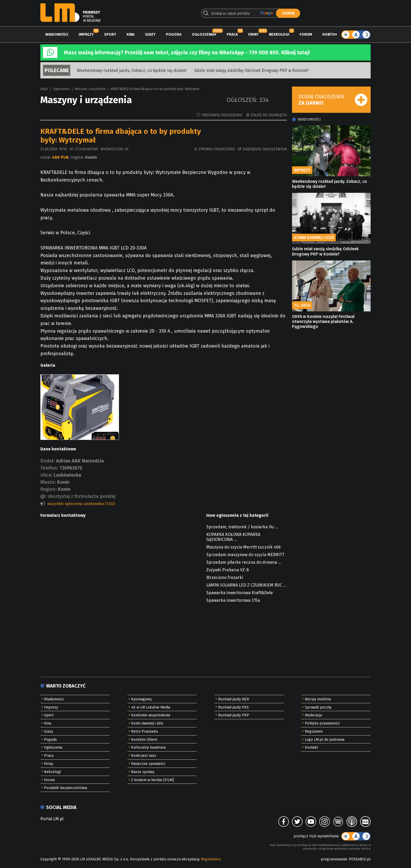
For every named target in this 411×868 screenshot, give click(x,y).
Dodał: (48, 461)
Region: (48, 489)
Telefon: (49, 468)
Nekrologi (279, 34)
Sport (110, 34)
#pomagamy (141, 699)
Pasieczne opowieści (148, 764)
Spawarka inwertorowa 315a (233, 600)
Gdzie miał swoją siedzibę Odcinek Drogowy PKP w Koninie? (251, 70)
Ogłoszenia (203, 34)
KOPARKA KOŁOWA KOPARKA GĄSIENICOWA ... (233, 537)
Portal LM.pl (52, 819)
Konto (329, 34)
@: (43, 496)
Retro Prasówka (144, 731)
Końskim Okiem (144, 740)
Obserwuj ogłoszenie (222, 115)
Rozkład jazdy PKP (234, 715)
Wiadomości (57, 34)
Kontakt (311, 747)
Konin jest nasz (144, 756)
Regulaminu (211, 859)
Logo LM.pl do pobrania (325, 740)
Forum (306, 34)
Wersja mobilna (318, 699)
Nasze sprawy (143, 772)
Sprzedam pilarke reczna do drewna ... (244, 562)
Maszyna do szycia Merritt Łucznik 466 (244, 547)
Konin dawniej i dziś (147, 723)
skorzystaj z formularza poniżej (82, 496)
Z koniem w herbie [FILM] (152, 780)
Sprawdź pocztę (318, 707)
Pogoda (174, 34)
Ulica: (46, 475)
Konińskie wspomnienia (151, 715)
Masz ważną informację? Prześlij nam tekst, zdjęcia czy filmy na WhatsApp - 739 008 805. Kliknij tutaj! (187, 52)
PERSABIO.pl (360, 859)
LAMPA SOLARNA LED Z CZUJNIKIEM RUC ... (246, 585)
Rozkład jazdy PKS (233, 707)
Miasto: (48, 482)
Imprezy (86, 34)
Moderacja (313, 715)
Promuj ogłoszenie (217, 149)
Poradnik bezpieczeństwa (66, 788)
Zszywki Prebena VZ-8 (228, 570)
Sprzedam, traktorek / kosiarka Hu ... (242, 527)
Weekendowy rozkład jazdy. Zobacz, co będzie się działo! (132, 70)
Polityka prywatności (322, 723)
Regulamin (314, 731)
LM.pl (44, 89)
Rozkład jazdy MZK (234, 699)
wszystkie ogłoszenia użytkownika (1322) (81, 504)
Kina (131, 34)
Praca (232, 34)
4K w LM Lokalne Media (151, 707)
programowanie (334, 859)
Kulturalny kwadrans (148, 747)
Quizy (150, 34)
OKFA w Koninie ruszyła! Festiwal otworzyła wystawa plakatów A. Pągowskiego (323, 321)
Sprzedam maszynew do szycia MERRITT (245, 555)
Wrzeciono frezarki (225, 577)
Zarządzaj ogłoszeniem (265, 149)
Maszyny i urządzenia (90, 89)
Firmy (253, 34)
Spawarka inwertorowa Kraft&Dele (240, 593)
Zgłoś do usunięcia (269, 115)
